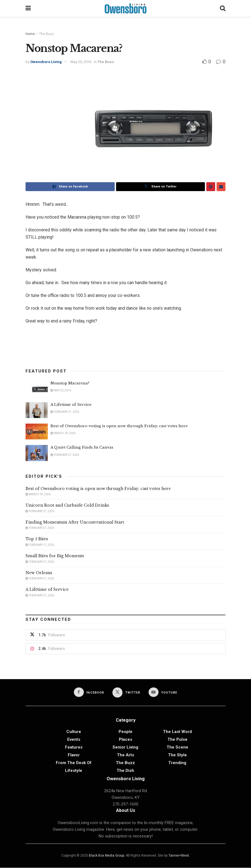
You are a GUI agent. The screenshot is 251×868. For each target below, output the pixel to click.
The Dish (125, 771)
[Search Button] (223, 8)
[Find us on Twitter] (126, 693)
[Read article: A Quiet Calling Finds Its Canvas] (37, 453)
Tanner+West (179, 856)
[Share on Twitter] (161, 187)
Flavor (74, 755)
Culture (74, 732)
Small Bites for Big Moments (55, 556)
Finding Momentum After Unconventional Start (75, 522)
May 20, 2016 (81, 62)
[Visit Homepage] (125, 8)
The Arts (125, 755)
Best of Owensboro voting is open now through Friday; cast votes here (119, 426)
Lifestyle (74, 771)
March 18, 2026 (63, 433)
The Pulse (177, 740)
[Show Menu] (28, 8)
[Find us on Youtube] (164, 692)
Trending (177, 763)
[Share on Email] (221, 187)
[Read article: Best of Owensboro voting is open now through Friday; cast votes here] (37, 432)
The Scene (177, 747)
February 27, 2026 (65, 412)
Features (74, 747)
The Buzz (47, 34)
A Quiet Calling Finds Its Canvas (82, 447)
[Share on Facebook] (70, 187)
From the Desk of (74, 763)
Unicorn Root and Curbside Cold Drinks (67, 505)
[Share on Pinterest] (211, 187)
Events (74, 740)
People (125, 732)
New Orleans (39, 573)
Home (30, 34)
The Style (177, 755)
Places (125, 740)
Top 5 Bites (37, 539)
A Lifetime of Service (71, 405)
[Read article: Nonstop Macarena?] (37, 389)
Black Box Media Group (106, 856)
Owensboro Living (46, 62)
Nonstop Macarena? (70, 383)
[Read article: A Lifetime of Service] (37, 410)
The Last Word (177, 732)
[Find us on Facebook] (89, 692)
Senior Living (125, 747)
